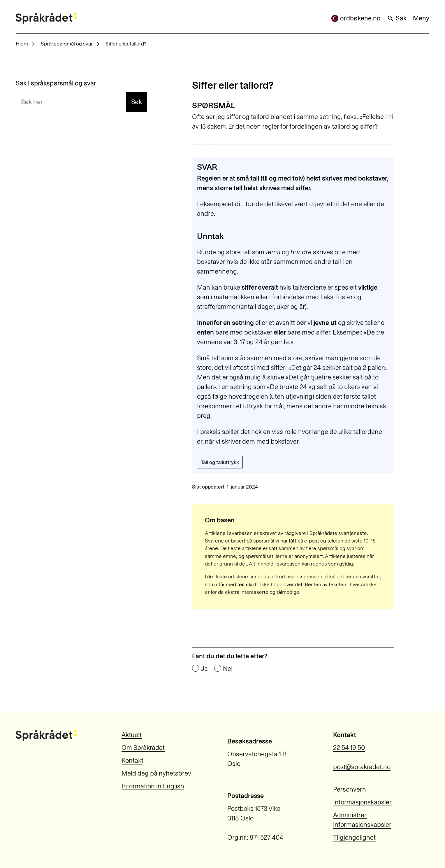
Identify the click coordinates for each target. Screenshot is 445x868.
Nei (228, 669)
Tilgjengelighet (354, 838)
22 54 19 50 (349, 748)
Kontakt (132, 761)
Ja (204, 669)
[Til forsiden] (46, 18)
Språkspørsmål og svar (67, 44)
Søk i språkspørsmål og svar (56, 83)
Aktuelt (132, 735)
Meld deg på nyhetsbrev (156, 773)
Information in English (153, 786)
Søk (397, 18)
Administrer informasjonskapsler (362, 820)
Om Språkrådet (143, 748)
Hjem (22, 44)
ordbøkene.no (356, 18)
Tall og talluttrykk (220, 462)
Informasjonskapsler (362, 802)
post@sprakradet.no (362, 767)
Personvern (350, 789)
